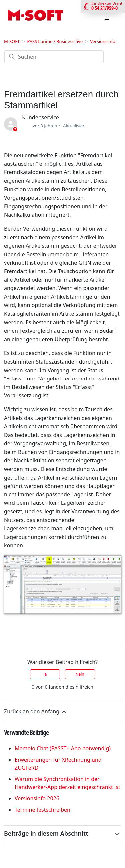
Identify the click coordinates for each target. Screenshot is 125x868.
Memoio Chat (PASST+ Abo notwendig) (63, 748)
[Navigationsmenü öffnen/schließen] (107, 18)
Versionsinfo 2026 (37, 798)
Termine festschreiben (42, 810)
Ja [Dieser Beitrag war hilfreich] (45, 674)
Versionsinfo (103, 41)
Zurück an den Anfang (36, 712)
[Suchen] (54, 57)
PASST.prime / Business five (55, 41)
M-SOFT (12, 41)
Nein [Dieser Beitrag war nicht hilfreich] (80, 674)
